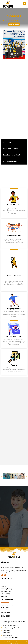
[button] (24, 3)
